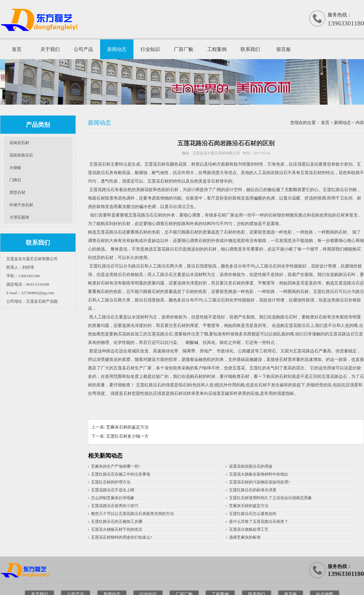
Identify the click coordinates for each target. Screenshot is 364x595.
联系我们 (250, 49)
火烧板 (15, 168)
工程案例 (217, 49)
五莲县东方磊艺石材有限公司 (216, 153)
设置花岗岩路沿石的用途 (251, 466)
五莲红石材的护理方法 (111, 482)
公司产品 (83, 49)
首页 (17, 49)
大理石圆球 (19, 217)
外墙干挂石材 (21, 205)
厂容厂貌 (184, 49)
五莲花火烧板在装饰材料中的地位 (259, 474)
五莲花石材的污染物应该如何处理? (260, 482)
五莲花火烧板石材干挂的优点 (117, 529)
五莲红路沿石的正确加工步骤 (117, 521)
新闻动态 (117, 49)
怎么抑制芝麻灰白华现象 (113, 498)
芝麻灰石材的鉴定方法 (127, 427)
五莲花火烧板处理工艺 (249, 529)
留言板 (284, 49)
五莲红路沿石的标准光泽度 (253, 490)
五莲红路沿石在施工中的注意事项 (121, 474)
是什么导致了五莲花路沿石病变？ (259, 521)
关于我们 (50, 49)
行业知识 (150, 49)
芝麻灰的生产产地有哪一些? (116, 466)
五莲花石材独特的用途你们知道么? (121, 537)
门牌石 (15, 180)
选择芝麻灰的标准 (245, 537)
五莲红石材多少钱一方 (127, 436)
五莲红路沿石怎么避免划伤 (253, 514)
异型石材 (17, 192)
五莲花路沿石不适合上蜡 (113, 490)
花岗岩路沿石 (21, 155)
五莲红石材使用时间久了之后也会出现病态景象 (270, 498)
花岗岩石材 (19, 143)
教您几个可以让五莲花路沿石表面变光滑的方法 (132, 514)
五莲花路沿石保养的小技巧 (115, 506)
